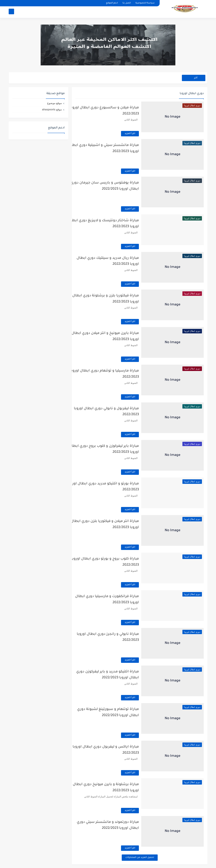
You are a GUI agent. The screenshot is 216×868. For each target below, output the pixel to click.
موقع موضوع (54, 103)
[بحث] (11, 12)
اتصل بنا (127, 3)
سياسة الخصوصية (145, 3)
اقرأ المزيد (138, 134)
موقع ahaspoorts (52, 109)
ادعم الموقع (112, 3)
